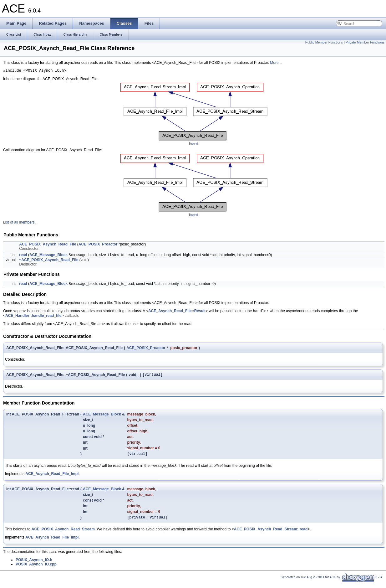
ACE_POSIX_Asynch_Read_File (48, 245)
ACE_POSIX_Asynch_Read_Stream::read (271, 535)
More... (276, 63)
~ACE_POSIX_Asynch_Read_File (49, 261)
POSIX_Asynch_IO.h (34, 565)
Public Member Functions (324, 42)
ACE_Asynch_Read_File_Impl (52, 478)
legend (194, 145)
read (23, 256)
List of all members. (19, 223)
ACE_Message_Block (48, 256)
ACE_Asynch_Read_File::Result (177, 312)
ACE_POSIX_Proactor (98, 245)
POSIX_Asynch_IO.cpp (36, 570)
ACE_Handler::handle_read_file (33, 317)
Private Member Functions (365, 42)
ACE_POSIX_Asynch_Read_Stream (63, 535)
